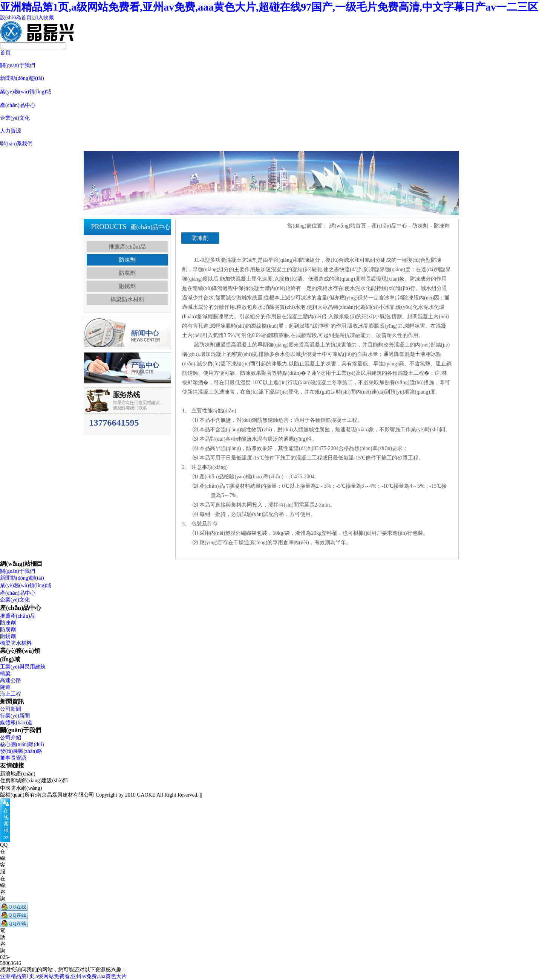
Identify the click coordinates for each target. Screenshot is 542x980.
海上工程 (11, 694)
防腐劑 (127, 273)
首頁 (5, 53)
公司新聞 (11, 709)
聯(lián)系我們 (16, 144)
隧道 (5, 687)
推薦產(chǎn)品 (127, 247)
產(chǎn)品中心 (18, 105)
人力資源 (11, 131)
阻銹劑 (127, 286)
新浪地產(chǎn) (18, 774)
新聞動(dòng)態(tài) (22, 78)
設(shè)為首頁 (16, 18)
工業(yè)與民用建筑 (23, 667)
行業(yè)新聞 (15, 716)
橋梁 (5, 674)
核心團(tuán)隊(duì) (22, 744)
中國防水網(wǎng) (21, 788)
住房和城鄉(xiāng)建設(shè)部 (34, 781)
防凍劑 (127, 260)
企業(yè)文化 (15, 118)
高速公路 (11, 680)
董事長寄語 (13, 758)
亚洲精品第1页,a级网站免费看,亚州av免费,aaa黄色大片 (63, 976)
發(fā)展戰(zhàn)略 (21, 751)
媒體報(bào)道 (16, 723)
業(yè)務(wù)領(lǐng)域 (26, 92)
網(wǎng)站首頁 (348, 226)
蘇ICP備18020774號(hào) (231, 795)
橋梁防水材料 (127, 299)
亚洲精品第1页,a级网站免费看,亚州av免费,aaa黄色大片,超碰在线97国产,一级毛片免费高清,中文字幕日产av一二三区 (269, 7)
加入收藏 (43, 18)
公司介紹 (11, 738)
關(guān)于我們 (18, 65)
